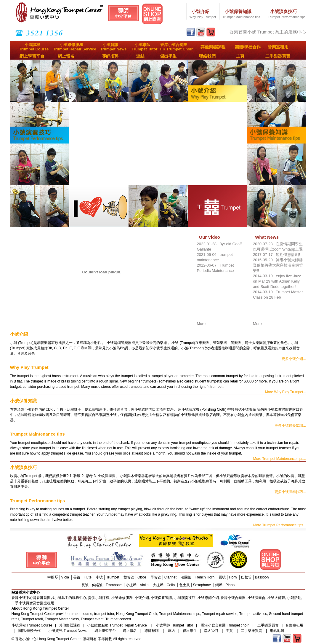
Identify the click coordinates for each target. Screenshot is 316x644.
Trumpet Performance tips (287, 17)
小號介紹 (200, 11)
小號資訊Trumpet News (114, 47)
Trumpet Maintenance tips (242, 17)
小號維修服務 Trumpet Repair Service (117, 625)
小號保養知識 (238, 11)
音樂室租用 (278, 47)
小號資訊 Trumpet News (67, 631)
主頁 (240, 56)
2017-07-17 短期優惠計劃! (276, 255)
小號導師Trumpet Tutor (145, 47)
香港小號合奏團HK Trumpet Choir (176, 47)
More (201, 324)
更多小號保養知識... (290, 425)
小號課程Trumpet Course (34, 47)
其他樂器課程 (213, 47)
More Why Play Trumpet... (286, 392)
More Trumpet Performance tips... (280, 525)
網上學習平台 (32, 56)
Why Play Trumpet (203, 17)
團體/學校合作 (248, 47)
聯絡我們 (207, 56)
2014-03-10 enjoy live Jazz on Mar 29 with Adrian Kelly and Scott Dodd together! (277, 281)
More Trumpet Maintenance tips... (280, 459)
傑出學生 (168, 56)
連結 (140, 56)
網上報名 (66, 56)
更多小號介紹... (294, 359)
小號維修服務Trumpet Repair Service (75, 47)
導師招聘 (110, 56)
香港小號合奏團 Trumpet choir (225, 625)
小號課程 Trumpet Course (32, 625)
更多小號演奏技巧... (290, 492)
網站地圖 (277, 631)
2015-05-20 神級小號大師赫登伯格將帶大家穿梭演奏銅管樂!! (278, 265)
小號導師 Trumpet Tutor (174, 625)
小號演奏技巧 (283, 11)
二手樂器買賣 (278, 56)
